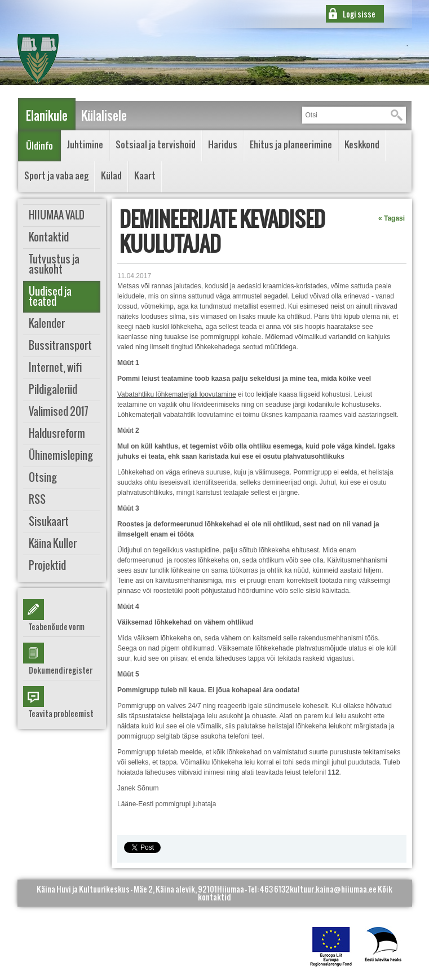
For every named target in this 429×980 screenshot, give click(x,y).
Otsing (43, 478)
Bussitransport (60, 346)
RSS (37, 500)
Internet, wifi (56, 368)
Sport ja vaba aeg (56, 175)
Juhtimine (85, 144)
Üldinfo (39, 146)
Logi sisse (359, 14)
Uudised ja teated (50, 296)
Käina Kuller (53, 544)
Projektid (47, 566)
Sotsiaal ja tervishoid (156, 144)
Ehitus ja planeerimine (291, 144)
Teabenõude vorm (57, 627)
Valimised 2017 (59, 412)
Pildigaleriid (53, 390)
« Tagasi (392, 218)
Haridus (223, 144)
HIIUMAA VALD (57, 215)
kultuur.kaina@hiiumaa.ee (333, 889)
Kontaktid (49, 237)
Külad (111, 175)
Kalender (47, 324)
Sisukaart (49, 522)
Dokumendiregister (61, 670)
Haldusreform (57, 434)
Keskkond (362, 144)
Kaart (145, 175)
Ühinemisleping (61, 456)
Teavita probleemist (61, 713)
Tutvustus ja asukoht (54, 264)
